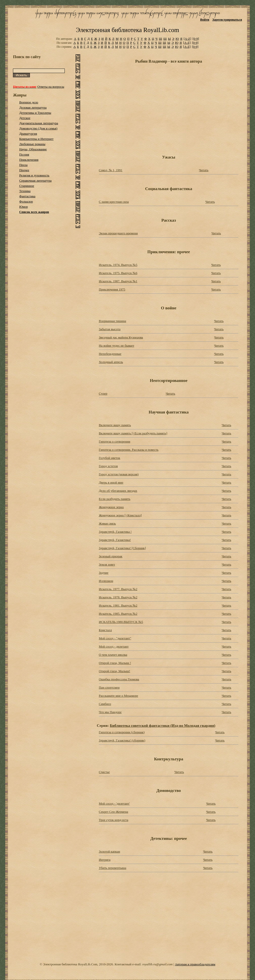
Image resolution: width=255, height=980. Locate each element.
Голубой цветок (110, 458)
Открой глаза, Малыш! (115, 671)
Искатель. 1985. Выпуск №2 (118, 614)
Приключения (29, 160)
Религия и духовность (34, 175)
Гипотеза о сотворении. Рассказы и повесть (129, 450)
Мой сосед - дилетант (114, 646)
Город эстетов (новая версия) (119, 474)
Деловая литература (33, 107)
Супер (103, 393)
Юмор (24, 207)
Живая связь (107, 523)
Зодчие (104, 573)
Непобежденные (110, 354)
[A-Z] (187, 39)
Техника (25, 191)
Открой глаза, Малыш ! (115, 663)
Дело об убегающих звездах (118, 491)
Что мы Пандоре (110, 712)
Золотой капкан (109, 851)
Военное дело (29, 102)
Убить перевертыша (113, 868)
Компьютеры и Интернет (36, 139)
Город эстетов (108, 466)
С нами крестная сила (114, 202)
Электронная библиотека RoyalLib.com (127, 30)
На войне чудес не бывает (117, 346)
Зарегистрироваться (227, 20)
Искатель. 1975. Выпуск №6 (118, 273)
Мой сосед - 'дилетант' (114, 803)
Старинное (27, 186)
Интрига (105, 860)
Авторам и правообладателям (195, 964)
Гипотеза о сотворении (115, 441)
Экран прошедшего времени (118, 233)
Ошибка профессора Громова (119, 679)
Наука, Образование (33, 149)
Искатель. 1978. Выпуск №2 (118, 597)
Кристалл (105, 630)
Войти (205, 20)
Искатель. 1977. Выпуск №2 (118, 589)
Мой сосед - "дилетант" (115, 638)
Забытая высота (110, 329)
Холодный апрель (111, 362)
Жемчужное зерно (111, 507)
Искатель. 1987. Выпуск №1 (118, 281)
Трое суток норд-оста (114, 820)
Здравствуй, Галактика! (115, 540)
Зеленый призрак (111, 556)
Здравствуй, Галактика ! (115, 532)
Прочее (24, 170)
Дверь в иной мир (111, 482)
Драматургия (28, 134)
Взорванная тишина (113, 321)
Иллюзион (106, 581)
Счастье (104, 772)
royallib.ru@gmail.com (157, 964)
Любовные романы (32, 144)
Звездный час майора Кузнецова (121, 337)
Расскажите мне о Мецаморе (119, 696)
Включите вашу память (115, 425)
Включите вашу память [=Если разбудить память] (133, 433)
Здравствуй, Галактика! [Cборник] (122, 548)
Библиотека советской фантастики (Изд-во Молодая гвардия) (163, 725)
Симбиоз (105, 704)
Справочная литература (35, 181)
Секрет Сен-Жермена (114, 812)
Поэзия (24, 154)
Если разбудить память (115, 499)
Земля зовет (107, 564)
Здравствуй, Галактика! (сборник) (122, 740)
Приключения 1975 (112, 289)
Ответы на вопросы (51, 87)
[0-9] (196, 39)
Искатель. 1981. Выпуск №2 (118, 605)
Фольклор (26, 201)
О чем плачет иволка (113, 655)
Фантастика (27, 196)
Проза (23, 165)
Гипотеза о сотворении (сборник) (122, 732)
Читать (204, 170)
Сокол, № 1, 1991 (111, 170)
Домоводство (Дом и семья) (38, 128)
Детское (25, 118)
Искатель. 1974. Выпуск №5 (118, 265)
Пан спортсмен (109, 687)
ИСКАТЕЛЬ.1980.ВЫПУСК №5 (121, 622)
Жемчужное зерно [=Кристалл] (120, 515)
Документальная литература (39, 123)
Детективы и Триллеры (35, 113)
